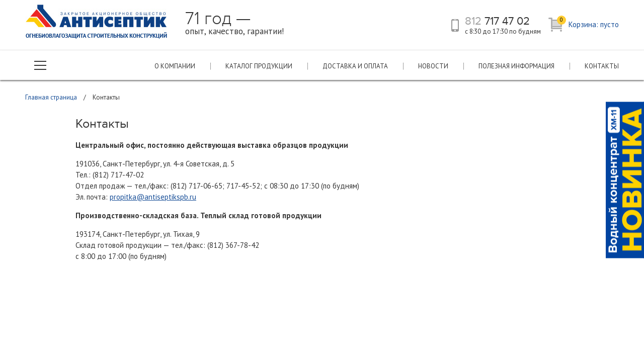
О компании (175, 66)
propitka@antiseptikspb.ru (153, 197)
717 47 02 (497, 21)
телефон (455, 25)
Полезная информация (516, 66)
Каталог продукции (259, 66)
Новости (433, 66)
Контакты (602, 66)
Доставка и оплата (355, 66)
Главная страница (51, 97)
